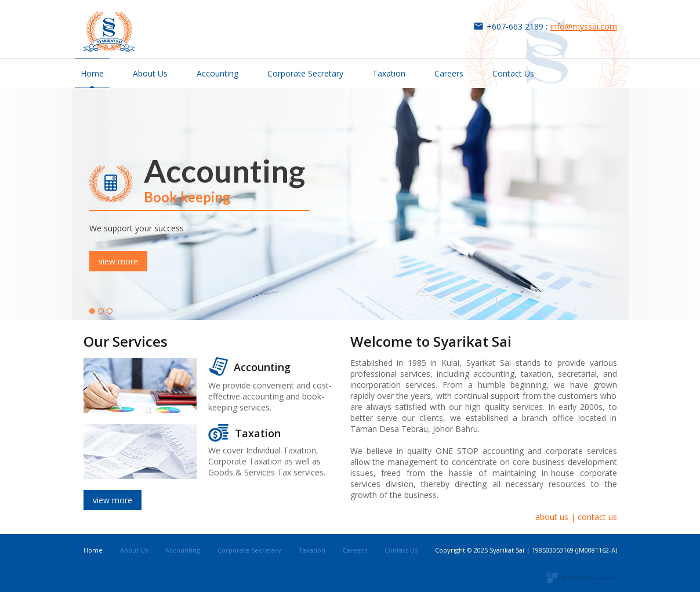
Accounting (217, 73)
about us (552, 517)
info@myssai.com (584, 26)
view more (118, 261)
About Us (150, 73)
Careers (449, 73)
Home (92, 73)
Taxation (389, 73)
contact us (597, 517)
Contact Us (513, 73)
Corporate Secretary (305, 73)
